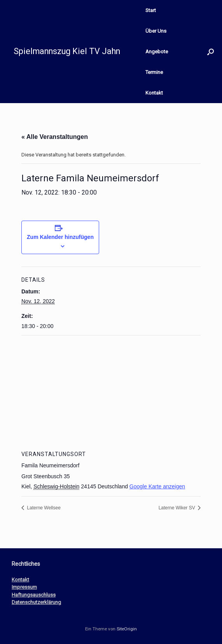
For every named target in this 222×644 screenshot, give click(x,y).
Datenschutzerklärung (36, 602)
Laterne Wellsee (43, 508)
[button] (211, 52)
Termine (154, 72)
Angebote (157, 52)
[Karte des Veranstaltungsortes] (111, 392)
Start (151, 10)
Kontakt (154, 93)
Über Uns (156, 31)
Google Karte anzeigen (157, 486)
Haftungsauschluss (34, 595)
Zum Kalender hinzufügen (60, 237)
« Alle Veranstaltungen (55, 137)
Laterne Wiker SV (177, 508)
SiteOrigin (127, 629)
